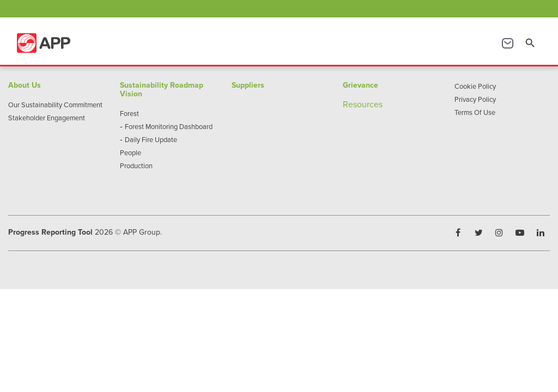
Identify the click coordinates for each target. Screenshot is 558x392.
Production (136, 166)
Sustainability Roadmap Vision (162, 89)
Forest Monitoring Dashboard (169, 126)
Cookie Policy (475, 86)
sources (368, 104)
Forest (129, 113)
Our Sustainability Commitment (55, 105)
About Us (25, 85)
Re (348, 104)
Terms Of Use (475, 112)
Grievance (360, 85)
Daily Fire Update (151, 139)
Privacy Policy (475, 99)
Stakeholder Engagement (47, 118)
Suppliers (248, 85)
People (131, 152)
